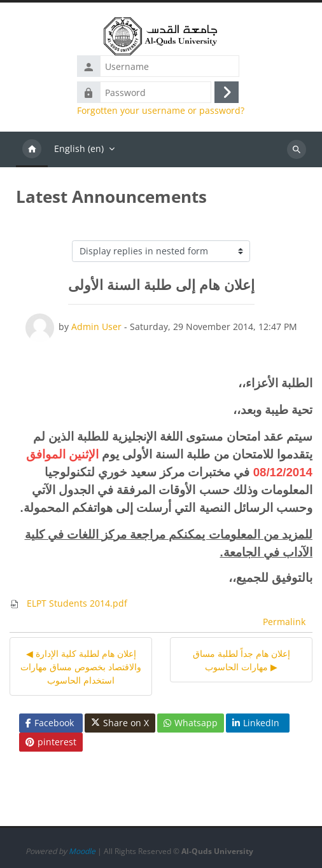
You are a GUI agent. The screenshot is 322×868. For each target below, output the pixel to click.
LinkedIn (256, 723)
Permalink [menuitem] (284, 622)
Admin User (96, 327)
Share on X (120, 723)
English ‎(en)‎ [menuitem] (79, 148)
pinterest (51, 742)
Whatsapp (191, 723)
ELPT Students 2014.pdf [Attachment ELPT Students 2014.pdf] (68, 603)
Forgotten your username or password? (161, 111)
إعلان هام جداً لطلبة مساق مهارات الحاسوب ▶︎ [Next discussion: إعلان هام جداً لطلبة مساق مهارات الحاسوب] (241, 660)
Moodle (82, 851)
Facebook (50, 723)
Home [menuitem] (32, 149)
